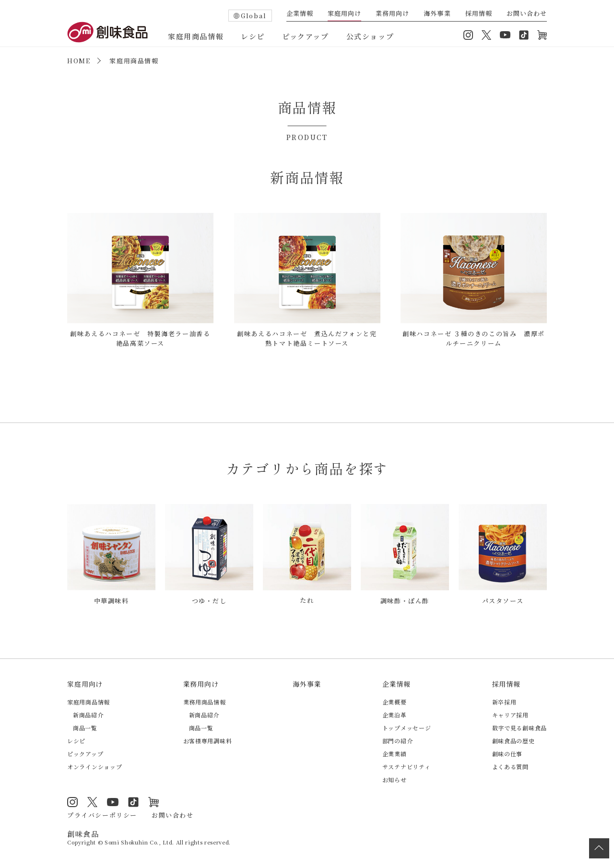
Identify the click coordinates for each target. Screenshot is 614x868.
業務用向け (392, 14)
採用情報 (479, 14)
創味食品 (107, 32)
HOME (79, 61)
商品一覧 (85, 727)
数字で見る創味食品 (520, 727)
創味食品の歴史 (514, 740)
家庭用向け (344, 14)
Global (254, 16)
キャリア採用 (510, 714)
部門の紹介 (398, 740)
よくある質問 (510, 766)
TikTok (524, 35)
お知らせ (395, 779)
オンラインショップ (542, 35)
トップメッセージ (407, 727)
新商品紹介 (88, 714)
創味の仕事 (508, 753)
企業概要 (395, 701)
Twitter (486, 35)
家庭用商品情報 (196, 36)
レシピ (253, 36)
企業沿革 (395, 714)
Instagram (468, 35)
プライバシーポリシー (102, 814)
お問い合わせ (527, 14)
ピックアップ (306, 36)
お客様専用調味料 (208, 740)
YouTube (505, 35)
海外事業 (437, 14)
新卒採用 (504, 701)
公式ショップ (370, 36)
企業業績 (395, 753)
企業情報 (300, 14)
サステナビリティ (407, 766)
